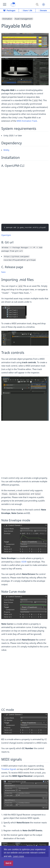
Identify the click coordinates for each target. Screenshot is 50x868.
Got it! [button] (8, 863)
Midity (6, 150)
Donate (43, 10)
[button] (5, 4)
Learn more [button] (19, 856)
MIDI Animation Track (27, 121)
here (3, 272)
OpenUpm (6, 235)
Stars (27, 10)
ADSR (24, 562)
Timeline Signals (9, 769)
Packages (9, 10)
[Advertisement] (25, 195)
